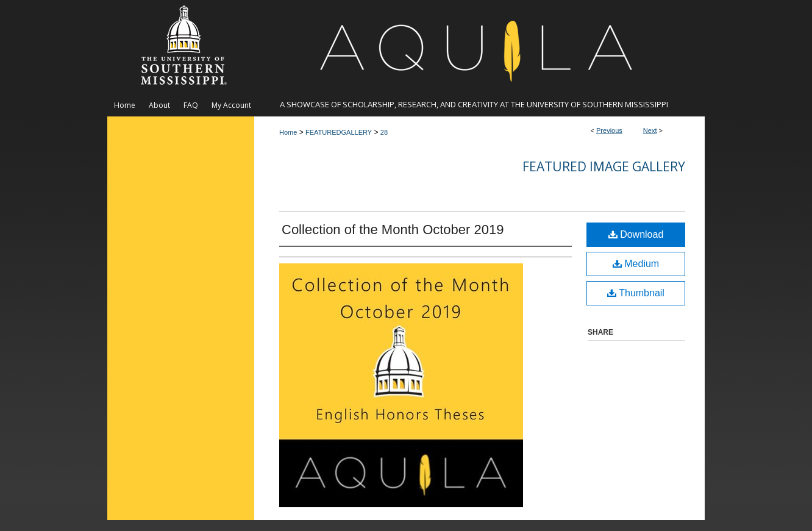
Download (636, 234)
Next (650, 130)
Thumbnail (636, 293)
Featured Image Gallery (604, 166)
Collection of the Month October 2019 (393, 230)
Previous (609, 130)
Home (288, 132)
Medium (636, 264)
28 (384, 132)
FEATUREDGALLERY (339, 132)
